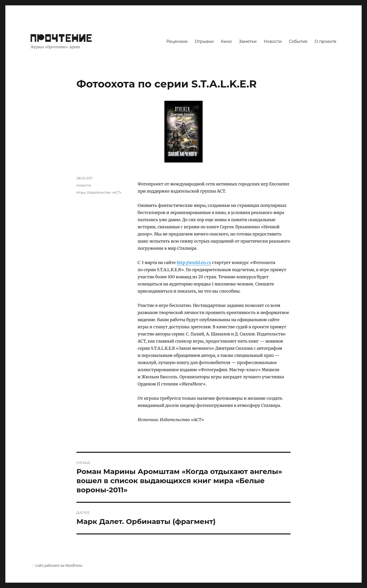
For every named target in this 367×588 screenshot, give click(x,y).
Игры (81, 192)
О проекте (325, 41)
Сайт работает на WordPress (59, 566)
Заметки (248, 41)
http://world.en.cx (194, 262)
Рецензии (177, 41)
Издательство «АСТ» (104, 192)
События (298, 41)
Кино (226, 41)
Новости (273, 41)
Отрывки (204, 41)
